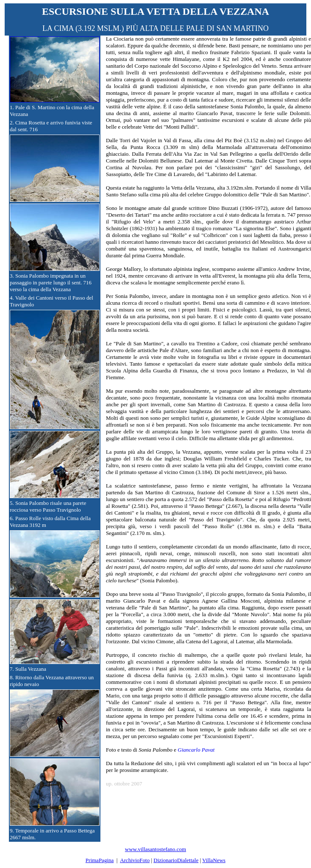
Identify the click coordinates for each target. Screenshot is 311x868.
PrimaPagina (100, 860)
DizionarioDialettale (176, 860)
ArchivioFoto (135, 860)
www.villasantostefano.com (155, 849)
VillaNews (214, 860)
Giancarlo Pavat (196, 750)
